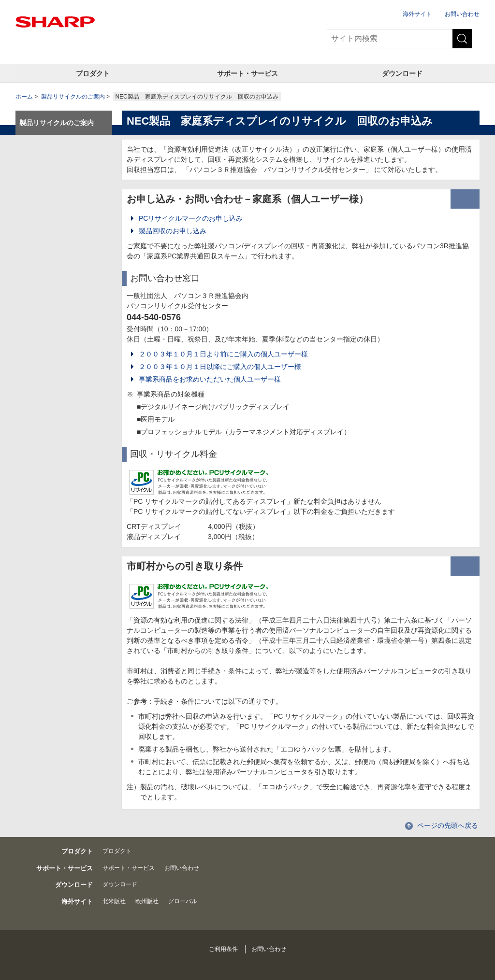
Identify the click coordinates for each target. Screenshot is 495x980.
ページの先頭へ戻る (448, 825)
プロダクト (93, 73)
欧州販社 (147, 901)
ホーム (24, 97)
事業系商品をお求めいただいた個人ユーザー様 (210, 379)
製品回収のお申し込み (173, 231)
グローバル (183, 901)
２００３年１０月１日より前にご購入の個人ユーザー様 (223, 354)
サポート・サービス (247, 73)
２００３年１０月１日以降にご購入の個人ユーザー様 (220, 367)
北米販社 (114, 901)
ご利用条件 (223, 949)
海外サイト (417, 14)
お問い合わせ (462, 14)
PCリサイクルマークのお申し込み (191, 218)
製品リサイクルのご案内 (73, 97)
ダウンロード (402, 73)
